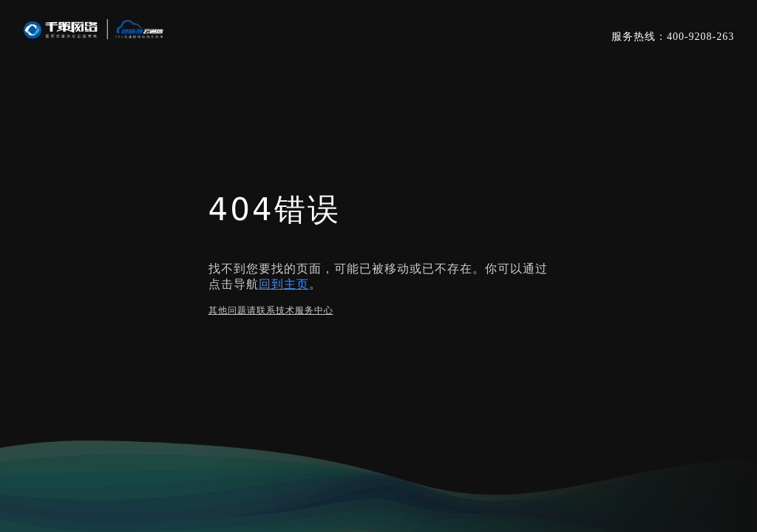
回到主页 (284, 284)
